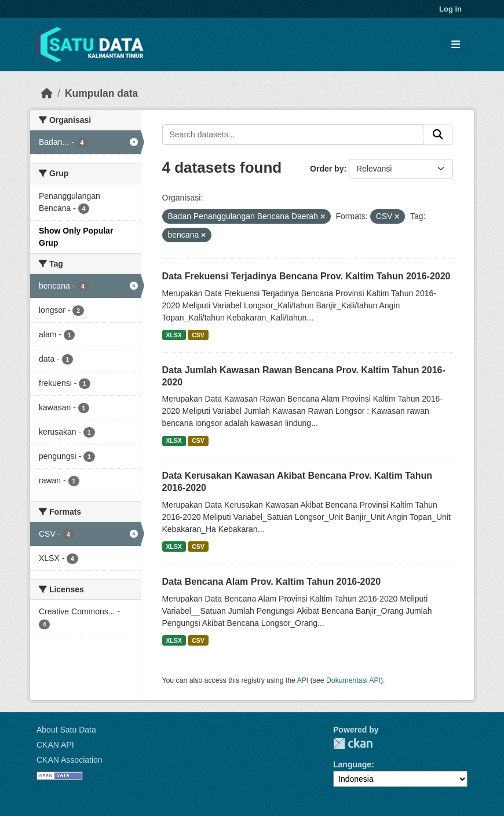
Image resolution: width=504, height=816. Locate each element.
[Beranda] (47, 93)
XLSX (174, 335)
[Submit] (438, 134)
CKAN (353, 743)
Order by (327, 169)
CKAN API (55, 745)
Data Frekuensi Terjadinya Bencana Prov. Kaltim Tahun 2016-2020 (306, 276)
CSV (198, 335)
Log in (450, 9)
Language (352, 764)
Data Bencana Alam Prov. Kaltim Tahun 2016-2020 (272, 582)
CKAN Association (70, 760)
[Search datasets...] (293, 134)
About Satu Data (66, 730)
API (303, 680)
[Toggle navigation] (456, 45)
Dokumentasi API (353, 680)
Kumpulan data (101, 93)
